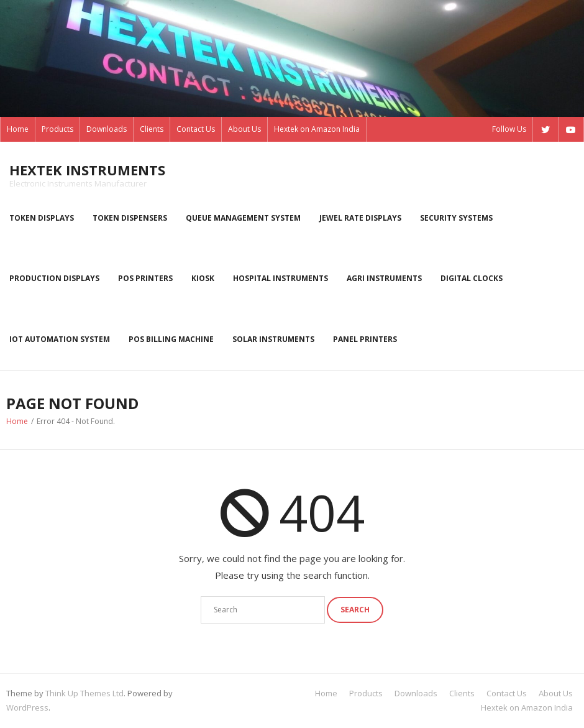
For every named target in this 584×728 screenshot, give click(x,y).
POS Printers (145, 278)
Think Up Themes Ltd (84, 693)
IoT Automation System (60, 339)
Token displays (42, 218)
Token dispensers (130, 218)
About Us (244, 129)
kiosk (203, 278)
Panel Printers (365, 339)
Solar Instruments (273, 339)
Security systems (456, 218)
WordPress (27, 707)
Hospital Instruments (281, 278)
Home (18, 129)
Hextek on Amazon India (317, 129)
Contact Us (196, 129)
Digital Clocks (472, 278)
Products (57, 129)
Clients (152, 129)
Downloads (107, 129)
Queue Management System (243, 218)
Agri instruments (384, 278)
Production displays (54, 278)
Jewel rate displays (360, 218)
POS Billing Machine (171, 339)
